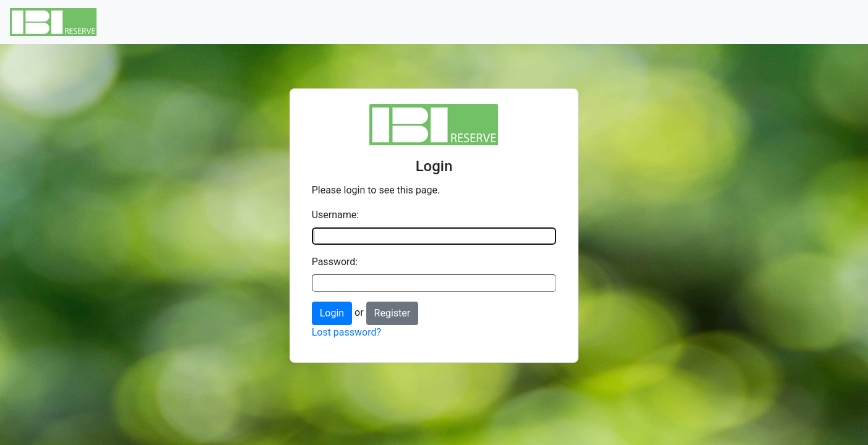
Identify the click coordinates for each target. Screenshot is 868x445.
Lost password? (346, 332)
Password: (335, 262)
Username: (335, 215)
